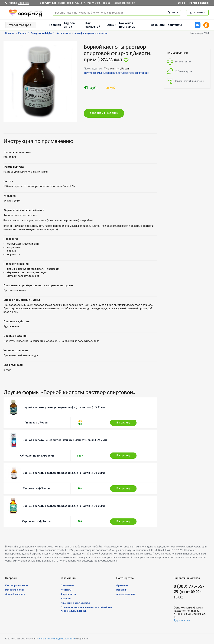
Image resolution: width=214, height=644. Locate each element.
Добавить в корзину (104, 113)
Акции (112, 25)
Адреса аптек (69, 25)
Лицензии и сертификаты (75, 603)
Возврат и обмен (15, 590)
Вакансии (158, 25)
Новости (66, 599)
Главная (55, 25)
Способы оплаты (15, 594)
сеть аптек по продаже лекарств (57, 639)
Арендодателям (126, 594)
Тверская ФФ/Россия (37, 489)
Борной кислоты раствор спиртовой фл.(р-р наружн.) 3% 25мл (64, 407)
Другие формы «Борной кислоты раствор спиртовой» (116, 73)
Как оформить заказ (17, 585)
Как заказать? (93, 25)
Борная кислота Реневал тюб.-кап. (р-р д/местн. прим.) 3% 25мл (65, 440)
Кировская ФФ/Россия (37, 521)
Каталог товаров (19, 25)
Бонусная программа (127, 25)
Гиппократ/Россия (37, 423)
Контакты (175, 25)
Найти (172, 13)
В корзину (123, 423)
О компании (67, 585)
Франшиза (122, 585)
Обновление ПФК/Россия (37, 456)
